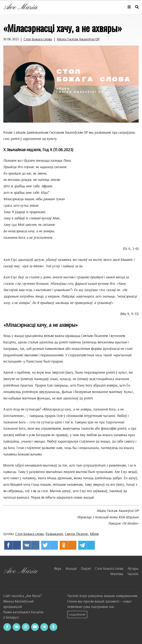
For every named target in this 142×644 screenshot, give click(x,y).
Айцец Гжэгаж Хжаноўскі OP (78, 39)
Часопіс (133, 574)
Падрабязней (77, 615)
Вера (58, 568)
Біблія (94, 534)
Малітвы (117, 574)
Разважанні (54, 534)
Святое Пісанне (76, 534)
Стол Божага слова (38, 39)
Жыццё (71, 568)
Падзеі (86, 568)
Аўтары (133, 568)
